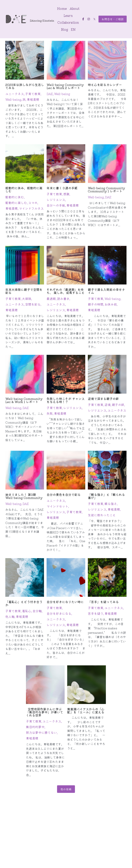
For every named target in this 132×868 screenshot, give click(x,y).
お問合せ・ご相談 (113, 19)
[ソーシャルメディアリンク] (83, 19)
